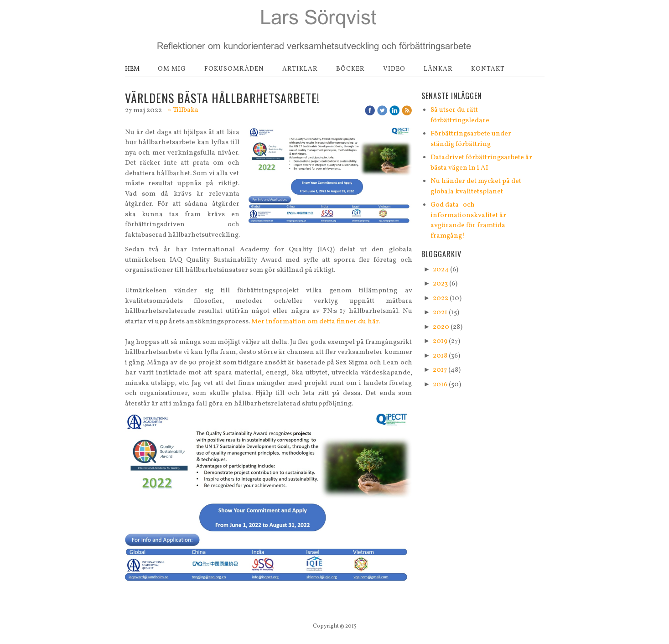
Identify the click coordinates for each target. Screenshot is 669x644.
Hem (132, 69)
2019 (440, 341)
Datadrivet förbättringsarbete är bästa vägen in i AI (481, 163)
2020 (441, 327)
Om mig (172, 69)
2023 (440, 284)
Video (394, 69)
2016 (440, 385)
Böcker (350, 69)
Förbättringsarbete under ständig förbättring (471, 139)
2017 (440, 370)
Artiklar (300, 69)
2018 (440, 356)
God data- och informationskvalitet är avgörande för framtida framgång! (468, 221)
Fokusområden (234, 69)
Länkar (438, 69)
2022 (441, 299)
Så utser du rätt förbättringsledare (460, 115)
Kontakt (488, 69)
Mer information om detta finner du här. (316, 322)
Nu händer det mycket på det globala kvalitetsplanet (476, 187)
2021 (440, 313)
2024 (441, 270)
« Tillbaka (183, 110)
